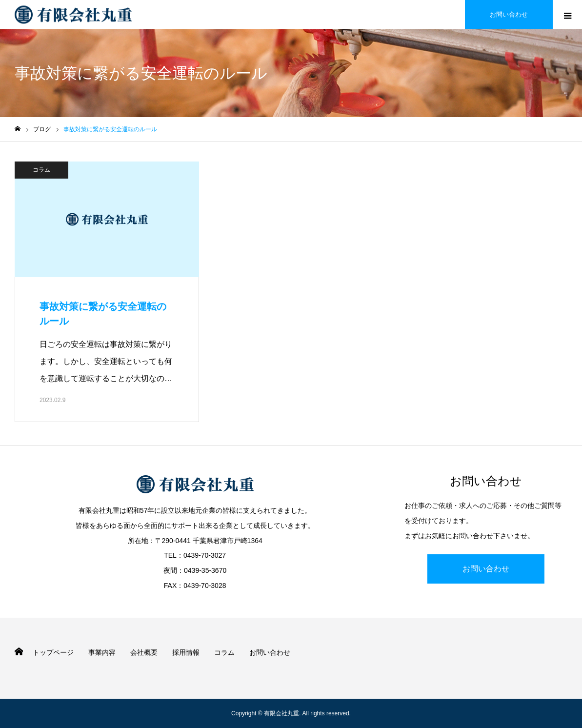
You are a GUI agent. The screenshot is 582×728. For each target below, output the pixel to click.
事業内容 (102, 652)
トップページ (53, 652)
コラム (41, 170)
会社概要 (144, 652)
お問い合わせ (486, 569)
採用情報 (186, 652)
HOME (19, 652)
